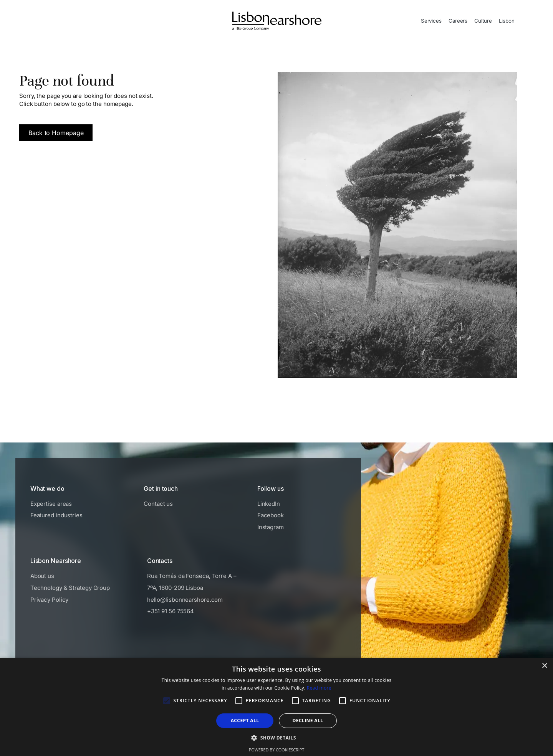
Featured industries (56, 515)
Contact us (158, 504)
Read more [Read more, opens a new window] (319, 688)
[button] (276, 738)
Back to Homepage (56, 133)
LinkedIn (269, 504)
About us (42, 576)
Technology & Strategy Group (70, 588)
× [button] (544, 666)
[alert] (276, 707)
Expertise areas (51, 504)
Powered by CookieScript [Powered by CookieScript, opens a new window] (276, 750)
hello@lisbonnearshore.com (185, 600)
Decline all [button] (308, 721)
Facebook (271, 515)
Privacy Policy (50, 600)
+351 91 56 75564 (171, 611)
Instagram (271, 527)
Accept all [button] (245, 721)
